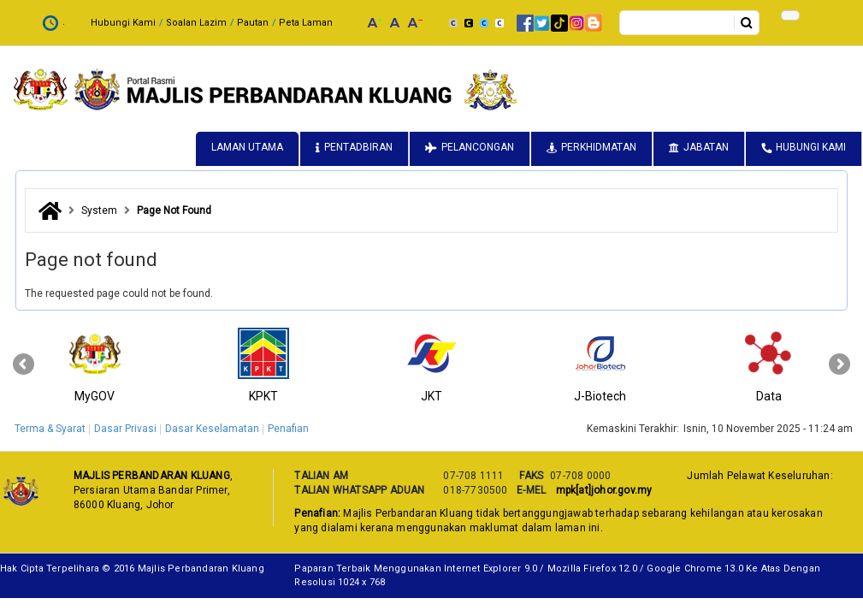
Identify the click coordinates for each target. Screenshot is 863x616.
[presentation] (24, 364)
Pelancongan (478, 147)
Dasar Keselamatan (212, 429)
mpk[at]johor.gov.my (601, 490)
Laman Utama (247, 147)
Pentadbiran (358, 147)
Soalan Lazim (196, 23)
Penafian (288, 429)
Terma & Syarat (50, 429)
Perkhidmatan (599, 147)
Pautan (253, 23)
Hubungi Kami (123, 23)
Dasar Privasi (125, 429)
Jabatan (706, 147)
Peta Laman (306, 23)
